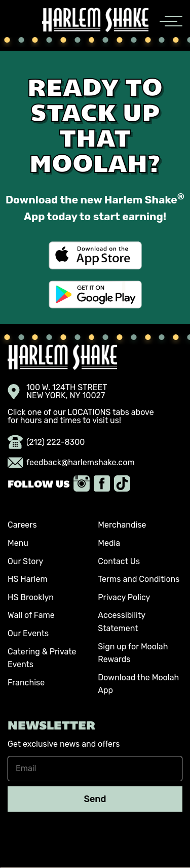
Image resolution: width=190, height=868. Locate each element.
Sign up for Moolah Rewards (133, 653)
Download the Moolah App (138, 684)
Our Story (25, 561)
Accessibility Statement (121, 622)
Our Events (28, 633)
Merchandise (122, 525)
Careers (22, 525)
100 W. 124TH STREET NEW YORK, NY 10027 (58, 392)
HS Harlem (28, 579)
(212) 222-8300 (46, 442)
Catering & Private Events (42, 658)
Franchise (26, 683)
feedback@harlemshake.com (71, 463)
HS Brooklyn (31, 597)
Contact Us (119, 561)
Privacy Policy (124, 597)
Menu (18, 543)
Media (109, 543)
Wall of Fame (31, 615)
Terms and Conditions (139, 579)
